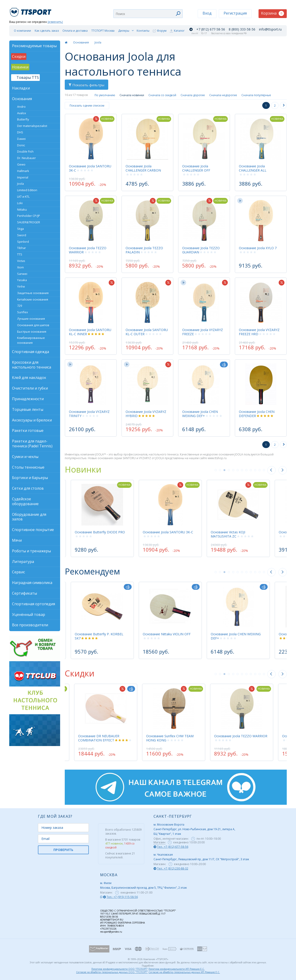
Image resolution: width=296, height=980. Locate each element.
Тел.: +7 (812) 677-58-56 (173, 847)
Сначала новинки (132, 95)
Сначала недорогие (223, 95)
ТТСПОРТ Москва (103, 31)
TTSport (31, 10)
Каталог (179, 31)
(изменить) (55, 22)
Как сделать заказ (47, 31)
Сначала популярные (256, 95)
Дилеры (124, 31)
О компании (22, 31)
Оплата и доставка (75, 31)
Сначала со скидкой (162, 95)
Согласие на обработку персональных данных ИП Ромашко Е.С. (184, 972)
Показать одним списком (87, 106)
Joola (98, 42)
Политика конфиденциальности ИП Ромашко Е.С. (177, 969)
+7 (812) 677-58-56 (211, 29)
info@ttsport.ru (270, 29)
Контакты (143, 31)
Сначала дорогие (193, 95)
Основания (81, 42)
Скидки (80, 673)
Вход (207, 13)
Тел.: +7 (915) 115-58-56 (122, 897)
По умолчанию (105, 95)
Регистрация (235, 13)
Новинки (83, 469)
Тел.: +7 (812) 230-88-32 (173, 868)
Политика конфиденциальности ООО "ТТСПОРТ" (120, 969)
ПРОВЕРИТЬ (63, 850)
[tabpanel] (174, 518)
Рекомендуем (92, 571)
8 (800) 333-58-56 (242, 29)
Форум (162, 31)
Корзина (273, 13)
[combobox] (148, 14)
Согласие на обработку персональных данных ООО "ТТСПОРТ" (112, 972)
